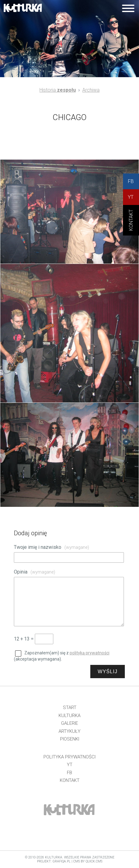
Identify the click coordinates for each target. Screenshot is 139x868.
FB (131, 181)
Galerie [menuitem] (69, 723)
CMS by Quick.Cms (88, 861)
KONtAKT (131, 225)
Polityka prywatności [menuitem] (69, 757)
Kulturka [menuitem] (69, 716)
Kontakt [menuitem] (70, 780)
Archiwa (91, 90)
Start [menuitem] (70, 707)
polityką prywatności (90, 653)
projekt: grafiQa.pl (54, 861)
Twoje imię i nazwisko (51, 547)
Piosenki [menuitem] (70, 739)
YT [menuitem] (70, 765)
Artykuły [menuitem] (69, 731)
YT (131, 197)
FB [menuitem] (69, 773)
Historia (58, 90)
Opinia (35, 572)
